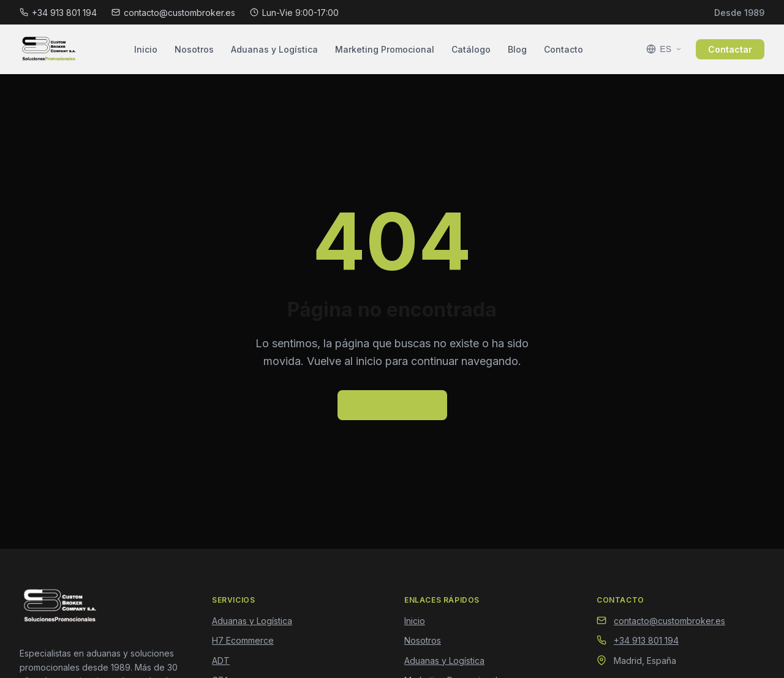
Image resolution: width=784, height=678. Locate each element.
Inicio (146, 49)
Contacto (563, 49)
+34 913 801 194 (58, 13)
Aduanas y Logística (274, 49)
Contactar (730, 49)
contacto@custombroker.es (173, 13)
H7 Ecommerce (243, 640)
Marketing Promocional (385, 49)
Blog (517, 49)
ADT (221, 661)
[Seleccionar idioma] (664, 49)
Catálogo (471, 49)
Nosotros (194, 49)
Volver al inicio (392, 405)
